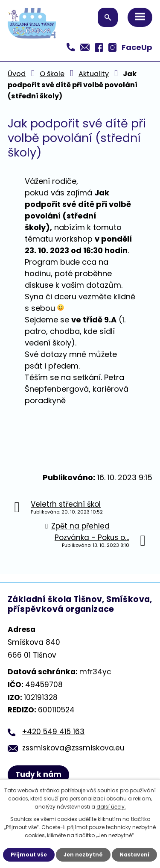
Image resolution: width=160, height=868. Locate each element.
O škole (52, 74)
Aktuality (94, 74)
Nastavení (134, 855)
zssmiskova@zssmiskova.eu (73, 748)
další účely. (111, 807)
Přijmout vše (29, 855)
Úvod (17, 74)
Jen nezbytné (83, 855)
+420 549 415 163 (53, 732)
